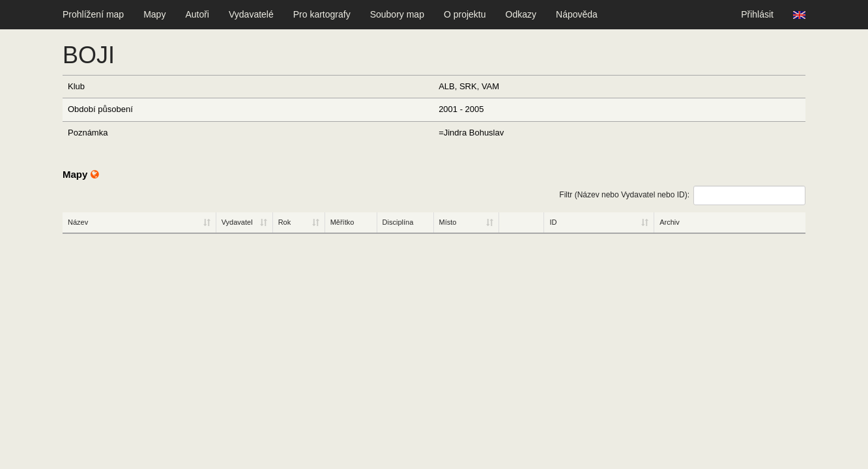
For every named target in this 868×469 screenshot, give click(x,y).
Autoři (197, 14)
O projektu (465, 14)
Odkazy (521, 14)
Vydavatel (237, 222)
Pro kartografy (322, 14)
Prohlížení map (93, 14)
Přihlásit (757, 14)
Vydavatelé (251, 14)
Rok (285, 222)
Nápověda (577, 14)
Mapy (154, 14)
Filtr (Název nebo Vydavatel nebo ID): (682, 195)
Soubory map (397, 14)
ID (553, 222)
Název (78, 222)
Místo (448, 222)
